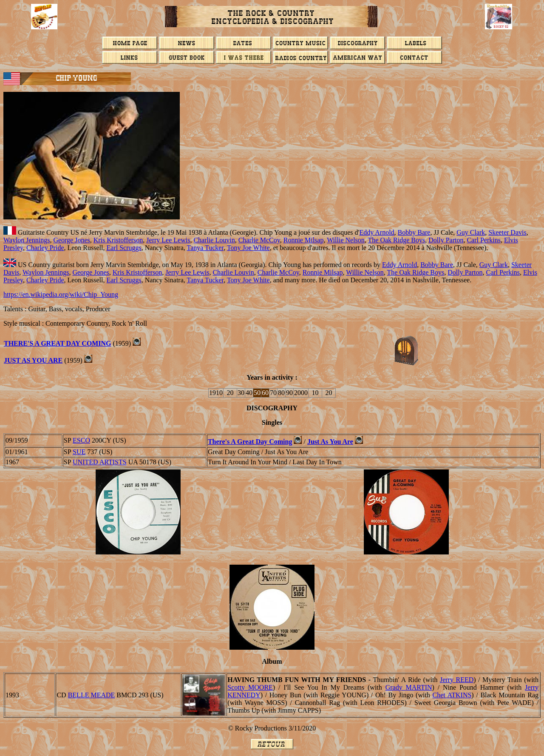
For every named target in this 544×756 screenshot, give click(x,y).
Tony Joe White (248, 248)
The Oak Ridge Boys (397, 240)
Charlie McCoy (259, 240)
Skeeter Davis (507, 232)
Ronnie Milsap (304, 240)
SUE (79, 452)
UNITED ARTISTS (100, 462)
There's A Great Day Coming (58, 343)
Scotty (250, 687)
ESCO (81, 440)
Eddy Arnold (377, 232)
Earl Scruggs (124, 248)
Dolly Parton (446, 240)
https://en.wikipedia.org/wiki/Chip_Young (61, 294)
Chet (452, 695)
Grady (409, 687)
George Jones (71, 240)
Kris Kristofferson (118, 240)
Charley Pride (45, 248)
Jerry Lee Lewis (168, 240)
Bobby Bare (414, 232)
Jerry (457, 680)
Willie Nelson (346, 240)
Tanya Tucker (205, 248)
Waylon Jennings (27, 240)
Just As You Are (33, 360)
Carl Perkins (484, 240)
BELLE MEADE (92, 695)
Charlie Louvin (214, 240)
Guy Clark (471, 232)
